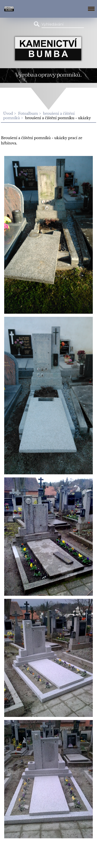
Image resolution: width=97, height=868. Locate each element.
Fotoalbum (28, 113)
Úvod (8, 113)
